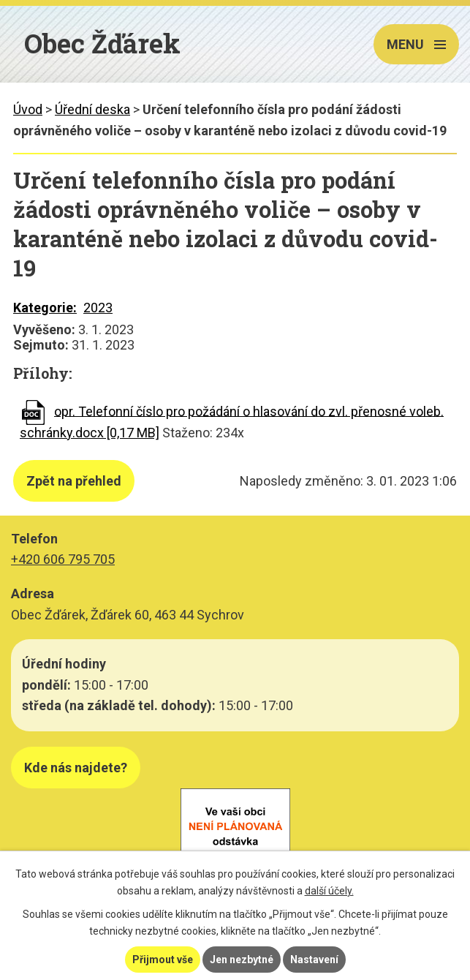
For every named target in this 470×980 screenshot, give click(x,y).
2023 (98, 308)
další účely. (329, 891)
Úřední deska (92, 109)
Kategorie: (45, 308)
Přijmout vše (163, 960)
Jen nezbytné (242, 960)
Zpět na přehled (74, 481)
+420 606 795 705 (63, 559)
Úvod (28, 109)
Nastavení (314, 960)
